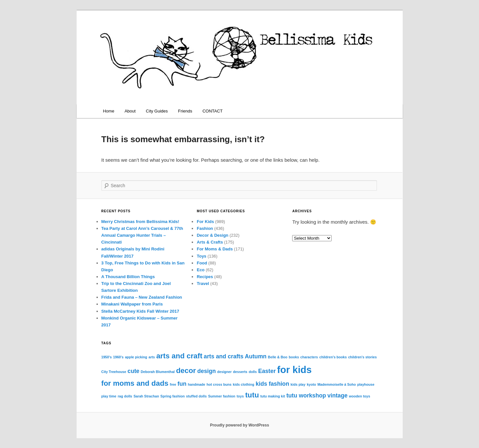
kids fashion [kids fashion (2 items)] (272, 384)
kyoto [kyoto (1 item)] (311, 384)
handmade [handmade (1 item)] (196, 384)
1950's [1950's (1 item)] (107, 357)
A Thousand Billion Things (128, 277)
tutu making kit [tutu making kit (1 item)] (273, 396)
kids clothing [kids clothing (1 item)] (244, 384)
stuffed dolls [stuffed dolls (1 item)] (196, 396)
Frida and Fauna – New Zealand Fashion (142, 297)
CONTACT (213, 111)
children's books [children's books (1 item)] (333, 357)
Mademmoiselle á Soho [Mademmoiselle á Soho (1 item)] (337, 384)
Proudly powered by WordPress (239, 425)
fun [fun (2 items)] (182, 384)
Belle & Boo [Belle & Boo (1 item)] (278, 357)
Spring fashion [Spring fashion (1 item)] (173, 396)
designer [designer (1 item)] (224, 372)
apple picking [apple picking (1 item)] (136, 357)
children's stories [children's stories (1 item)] (363, 357)
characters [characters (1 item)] (309, 357)
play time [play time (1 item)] (109, 396)
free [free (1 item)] (173, 384)
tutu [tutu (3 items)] (252, 395)
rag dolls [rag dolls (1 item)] (125, 396)
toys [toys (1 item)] (240, 396)
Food (202, 263)
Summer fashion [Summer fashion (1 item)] (222, 396)
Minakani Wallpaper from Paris (132, 304)
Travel (203, 284)
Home (109, 111)
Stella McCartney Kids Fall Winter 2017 (140, 311)
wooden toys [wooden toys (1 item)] (359, 396)
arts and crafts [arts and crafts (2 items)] (224, 356)
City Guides (157, 111)
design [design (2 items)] (207, 371)
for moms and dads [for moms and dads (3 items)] (135, 383)
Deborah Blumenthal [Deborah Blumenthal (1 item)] (158, 372)
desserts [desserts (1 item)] (240, 372)
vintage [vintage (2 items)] (337, 396)
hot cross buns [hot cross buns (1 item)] (219, 384)
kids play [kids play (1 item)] (298, 384)
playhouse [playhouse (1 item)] (366, 384)
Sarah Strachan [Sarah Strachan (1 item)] (146, 396)
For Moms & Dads (215, 249)
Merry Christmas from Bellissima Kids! (140, 222)
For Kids (205, 222)
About (130, 111)
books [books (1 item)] (294, 357)
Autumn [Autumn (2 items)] (256, 356)
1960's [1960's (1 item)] (118, 357)
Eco (201, 270)
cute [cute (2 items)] (133, 371)
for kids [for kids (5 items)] (294, 370)
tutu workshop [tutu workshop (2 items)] (306, 396)
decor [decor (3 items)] (186, 371)
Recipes (205, 277)
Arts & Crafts (210, 242)
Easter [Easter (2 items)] (267, 371)
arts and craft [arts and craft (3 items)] (179, 356)
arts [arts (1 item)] (152, 357)
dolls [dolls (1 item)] (253, 372)
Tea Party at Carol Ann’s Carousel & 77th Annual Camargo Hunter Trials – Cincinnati (142, 235)
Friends (185, 111)
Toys (201, 256)
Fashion (205, 228)
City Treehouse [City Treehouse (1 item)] (114, 372)
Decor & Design (212, 235)
